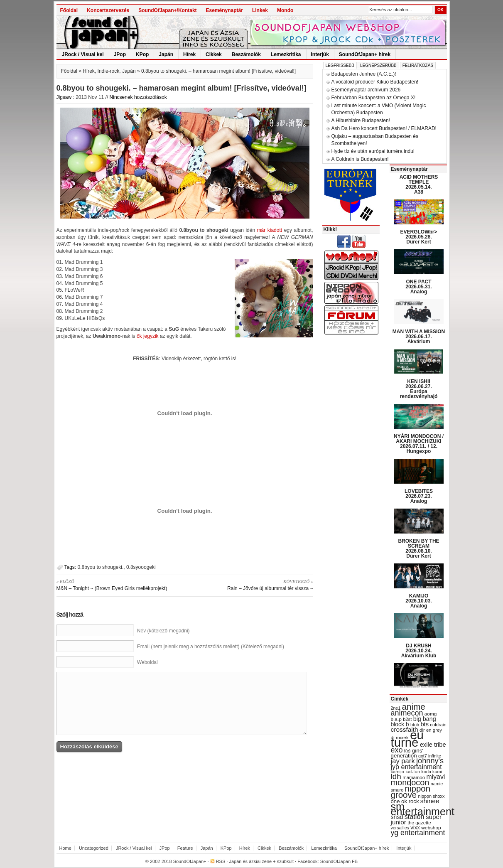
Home (65, 848)
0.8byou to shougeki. (101, 567)
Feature (185, 848)
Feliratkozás (418, 65)
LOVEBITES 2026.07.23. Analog (419, 496)
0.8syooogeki (141, 567)
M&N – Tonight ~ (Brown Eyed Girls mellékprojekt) (118, 585)
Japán (166, 54)
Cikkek (214, 54)
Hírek (189, 54)
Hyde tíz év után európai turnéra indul (373, 151)
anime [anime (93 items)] (414, 707)
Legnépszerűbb (378, 65)
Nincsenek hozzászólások (138, 97)
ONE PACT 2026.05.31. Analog (418, 287)
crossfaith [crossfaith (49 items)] (405, 729)
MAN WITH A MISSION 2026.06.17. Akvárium (419, 337)
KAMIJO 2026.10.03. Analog (418, 601)
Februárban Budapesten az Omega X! (374, 98)
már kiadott (270, 230)
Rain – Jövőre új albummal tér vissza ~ (252, 585)
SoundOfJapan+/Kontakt (167, 10)
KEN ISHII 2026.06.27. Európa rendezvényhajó (419, 389)
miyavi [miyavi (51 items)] (436, 777)
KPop (142, 54)
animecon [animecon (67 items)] (407, 713)
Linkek (260, 10)
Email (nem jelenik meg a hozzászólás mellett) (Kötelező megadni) (211, 647)
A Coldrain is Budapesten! (360, 159)
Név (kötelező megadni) (163, 631)
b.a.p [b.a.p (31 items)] (396, 719)
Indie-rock (109, 71)
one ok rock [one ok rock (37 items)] (405, 801)
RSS (221, 861)
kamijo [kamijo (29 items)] (397, 772)
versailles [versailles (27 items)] (400, 828)
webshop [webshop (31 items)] (431, 828)
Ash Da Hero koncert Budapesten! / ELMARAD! (384, 128)
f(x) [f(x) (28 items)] (407, 751)
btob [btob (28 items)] (415, 725)
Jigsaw (64, 97)
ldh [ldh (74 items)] (396, 776)
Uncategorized (94, 848)
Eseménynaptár (225, 10)
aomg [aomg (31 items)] (431, 714)
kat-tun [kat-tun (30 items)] (413, 772)
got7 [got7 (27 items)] (423, 756)
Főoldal (69, 10)
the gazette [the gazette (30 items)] (419, 823)
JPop (120, 54)
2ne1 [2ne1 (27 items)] (396, 708)
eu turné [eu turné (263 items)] (407, 739)
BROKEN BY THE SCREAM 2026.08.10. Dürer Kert (418, 548)
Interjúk (320, 54)
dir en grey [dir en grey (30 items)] (431, 730)
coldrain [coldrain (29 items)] (438, 725)
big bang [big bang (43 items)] (425, 719)
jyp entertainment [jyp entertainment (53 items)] (416, 767)
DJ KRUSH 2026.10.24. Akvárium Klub (419, 651)
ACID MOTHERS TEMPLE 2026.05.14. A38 (419, 184)
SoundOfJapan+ (190, 861)
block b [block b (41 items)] (400, 724)
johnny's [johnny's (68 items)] (430, 761)
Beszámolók (246, 54)
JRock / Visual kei (83, 54)
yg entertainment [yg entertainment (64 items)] (418, 833)
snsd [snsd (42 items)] (397, 817)
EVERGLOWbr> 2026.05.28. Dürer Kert (418, 237)
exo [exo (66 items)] (397, 750)
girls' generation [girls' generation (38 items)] (407, 753)
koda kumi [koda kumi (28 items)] (432, 772)
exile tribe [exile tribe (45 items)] (433, 745)
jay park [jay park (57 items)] (403, 761)
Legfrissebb (340, 65)
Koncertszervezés (108, 10)
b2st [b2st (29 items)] (407, 719)
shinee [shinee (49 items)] (430, 801)
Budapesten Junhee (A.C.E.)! (364, 74)
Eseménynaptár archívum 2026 (366, 90)
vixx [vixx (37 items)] (415, 827)
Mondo (285, 10)
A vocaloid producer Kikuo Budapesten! (375, 82)
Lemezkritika (286, 54)
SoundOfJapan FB (339, 861)
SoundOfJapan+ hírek (365, 54)
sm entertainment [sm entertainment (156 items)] (423, 809)
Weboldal (147, 662)
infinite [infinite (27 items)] (435, 756)
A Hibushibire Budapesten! (361, 120)
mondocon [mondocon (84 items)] (410, 782)
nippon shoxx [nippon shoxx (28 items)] (431, 796)
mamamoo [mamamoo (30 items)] (414, 777)
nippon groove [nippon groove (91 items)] (411, 792)
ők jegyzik (148, 336)
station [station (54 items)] (415, 816)
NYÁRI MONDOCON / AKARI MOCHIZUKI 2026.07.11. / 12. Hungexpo (419, 444)
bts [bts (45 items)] (424, 724)
